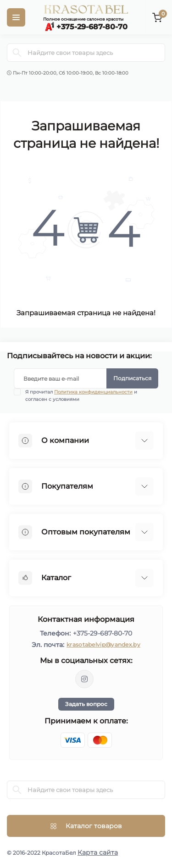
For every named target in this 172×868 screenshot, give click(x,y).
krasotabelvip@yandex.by (103, 644)
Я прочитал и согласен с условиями (81, 395)
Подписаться (132, 378)
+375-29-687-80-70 (103, 633)
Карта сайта (98, 852)
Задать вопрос (86, 704)
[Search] (17, 53)
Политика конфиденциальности (93, 392)
